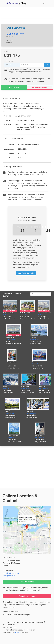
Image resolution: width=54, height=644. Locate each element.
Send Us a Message (27, 582)
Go (47, 65)
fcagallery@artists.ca (11, 573)
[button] (44, 4)
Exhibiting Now (10, 311)
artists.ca (18, 632)
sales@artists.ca (9, 576)
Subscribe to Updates (27, 596)
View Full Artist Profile (26, 273)
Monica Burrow (15, 34)
